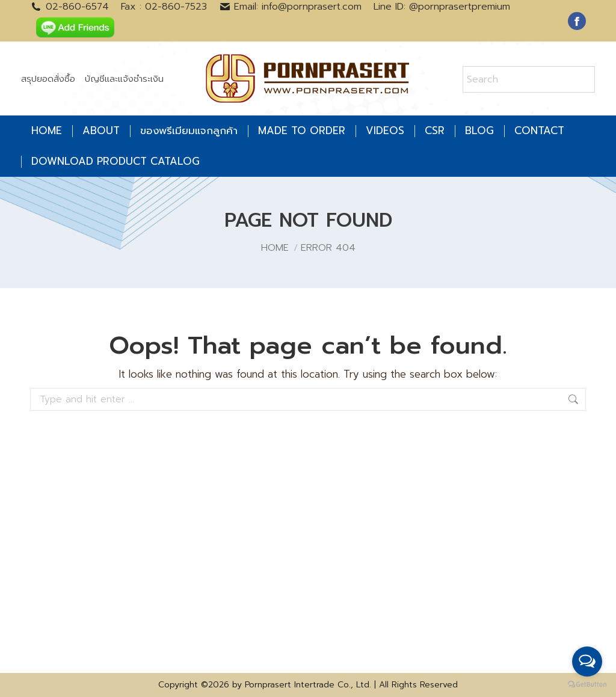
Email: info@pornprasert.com (291, 7)
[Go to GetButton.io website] (587, 685)
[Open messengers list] (587, 662)
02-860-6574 (69, 7)
